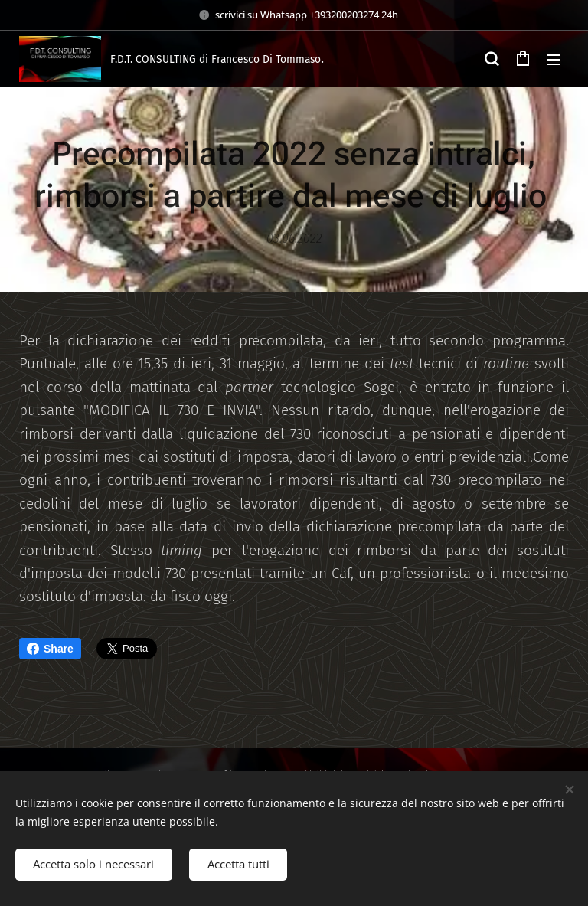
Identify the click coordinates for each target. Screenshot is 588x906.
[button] (492, 59)
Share (50, 649)
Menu (554, 60)
